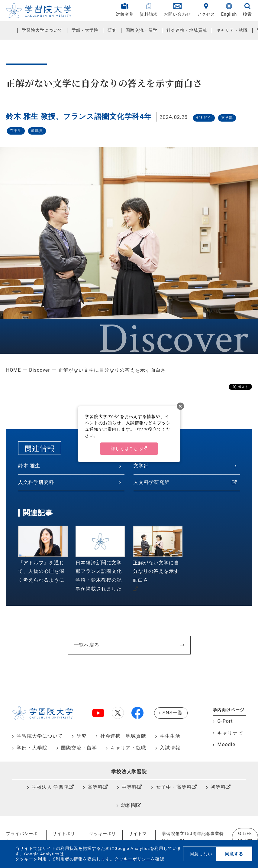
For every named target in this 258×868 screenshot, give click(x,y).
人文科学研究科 (36, 482)
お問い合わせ (177, 10)
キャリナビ (230, 733)
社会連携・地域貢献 (187, 30)
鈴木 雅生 (29, 466)
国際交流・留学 (142, 30)
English (229, 10)
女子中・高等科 (174, 787)
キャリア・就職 (232, 30)
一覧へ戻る (87, 645)
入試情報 (170, 748)
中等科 (129, 787)
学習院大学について (42, 30)
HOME (13, 370)
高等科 (95, 787)
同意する (234, 854)
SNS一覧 (173, 713)
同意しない (201, 854)
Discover (39, 370)
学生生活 (170, 736)
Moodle (226, 744)
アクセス (206, 10)
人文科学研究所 (152, 482)
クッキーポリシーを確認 (139, 859)
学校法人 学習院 (50, 787)
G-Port (225, 721)
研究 (112, 30)
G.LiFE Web (245, 837)
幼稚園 (129, 805)
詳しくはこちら (127, 449)
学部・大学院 (85, 30)
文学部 (141, 466)
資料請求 (149, 10)
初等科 (218, 787)
